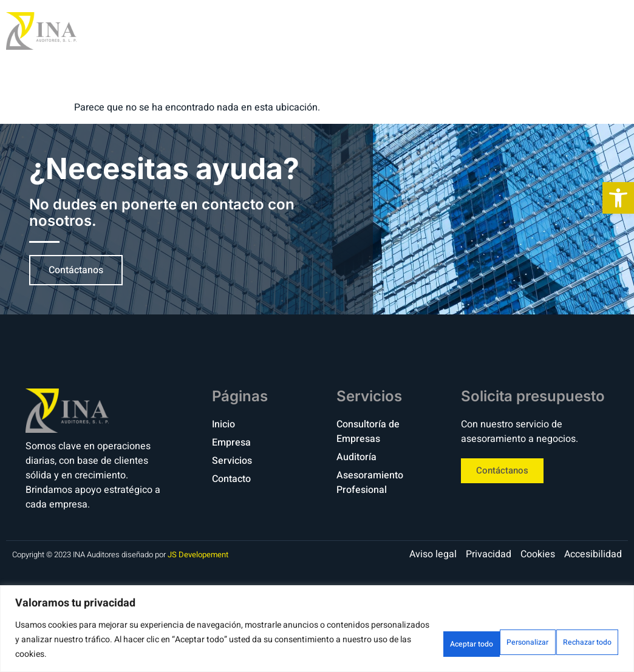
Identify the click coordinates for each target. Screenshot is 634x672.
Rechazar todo (486, 640)
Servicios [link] (487, 31)
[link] (618, 198)
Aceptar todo (577, 640)
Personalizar (395, 640)
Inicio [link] (346, 31)
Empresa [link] (411, 31)
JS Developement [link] (198, 555)
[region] (317, 629)
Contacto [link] (568, 31)
